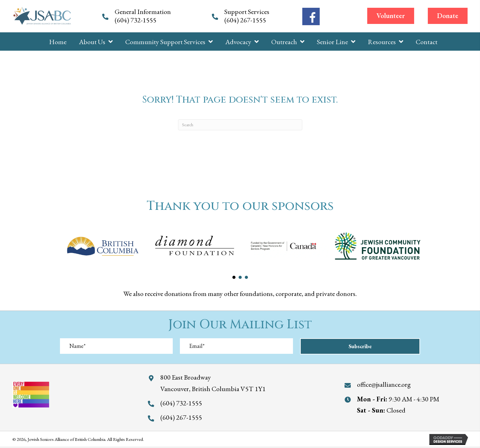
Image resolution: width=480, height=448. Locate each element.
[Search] (240, 125)
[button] (391, 16)
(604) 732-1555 (136, 20)
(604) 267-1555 (246, 20)
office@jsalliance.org (384, 384)
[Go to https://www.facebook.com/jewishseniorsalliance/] (311, 16)
